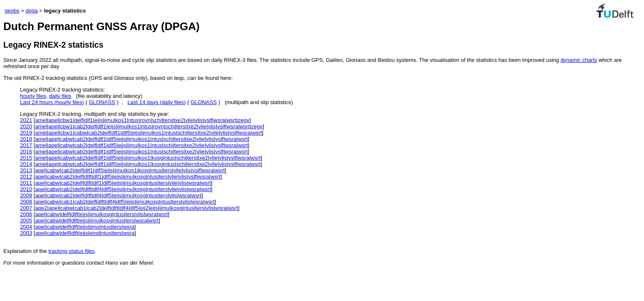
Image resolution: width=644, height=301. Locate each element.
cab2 (80, 126)
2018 (26, 139)
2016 (26, 152)
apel (54, 120)
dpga (32, 11)
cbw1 (66, 120)
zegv (243, 120)
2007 (26, 208)
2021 (26, 120)
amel (41, 120)
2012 (26, 177)
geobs (12, 11)
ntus (133, 120)
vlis (199, 120)
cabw (80, 133)
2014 (26, 164)
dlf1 (89, 120)
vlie (189, 120)
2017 (26, 145)
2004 (26, 227)
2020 (26, 126)
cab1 (67, 202)
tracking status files (72, 251)
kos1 (121, 120)
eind (95, 233)
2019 (26, 133)
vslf (208, 120)
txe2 (179, 120)
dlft (88, 177)
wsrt (231, 120)
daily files (60, 96)
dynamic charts (579, 60)
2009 (26, 195)
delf (78, 120)
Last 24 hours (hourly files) (52, 102)
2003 (26, 233)
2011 (26, 183)
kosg (157, 158)
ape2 (41, 208)
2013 (26, 170)
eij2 (144, 208)
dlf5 (126, 133)
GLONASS (102, 102)
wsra (219, 120)
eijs (99, 120)
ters (167, 120)
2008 (26, 202)
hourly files (33, 96)
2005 (26, 221)
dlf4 (98, 189)
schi (157, 120)
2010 (26, 189)
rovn (145, 120)
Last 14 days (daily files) (156, 102)
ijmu (109, 120)
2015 (26, 158)
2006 (26, 214)
